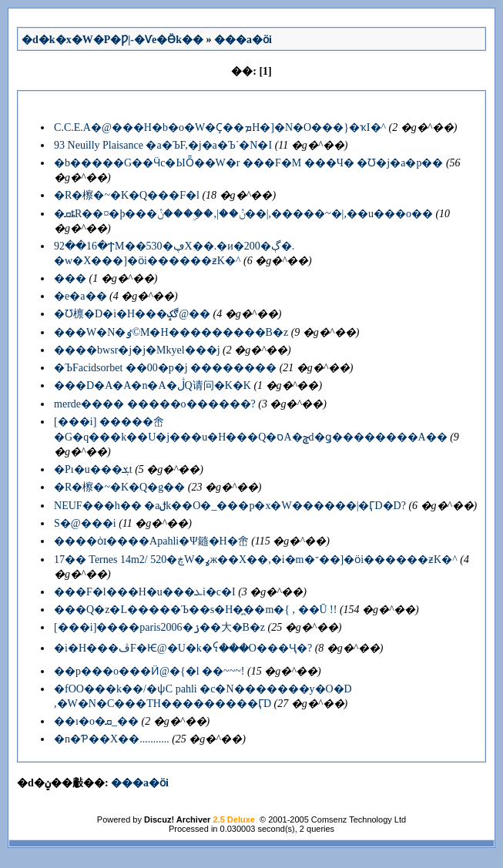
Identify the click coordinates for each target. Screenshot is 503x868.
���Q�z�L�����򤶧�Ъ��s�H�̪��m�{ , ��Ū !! (195, 610)
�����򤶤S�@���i (85, 523)
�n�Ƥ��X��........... (112, 739)
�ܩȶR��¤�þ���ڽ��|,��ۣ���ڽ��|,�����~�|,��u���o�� (243, 214)
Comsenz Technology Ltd (359, 819)
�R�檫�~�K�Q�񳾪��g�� (119, 487)
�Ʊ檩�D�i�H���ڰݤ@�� (132, 314)
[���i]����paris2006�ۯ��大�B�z (159, 627)
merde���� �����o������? (155, 404)
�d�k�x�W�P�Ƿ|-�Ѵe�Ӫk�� (112, 40)
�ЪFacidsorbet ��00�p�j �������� (165, 368)
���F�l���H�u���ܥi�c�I (145, 592)
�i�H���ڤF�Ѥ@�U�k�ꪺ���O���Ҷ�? (183, 648)
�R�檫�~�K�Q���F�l (127, 195)
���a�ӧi (243, 40)
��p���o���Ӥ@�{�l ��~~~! (149, 671)
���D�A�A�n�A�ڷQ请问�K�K (153, 385)
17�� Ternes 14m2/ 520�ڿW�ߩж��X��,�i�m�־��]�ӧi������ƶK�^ (256, 560)
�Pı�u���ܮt (93, 469)
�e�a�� (80, 296)
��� (70, 278)
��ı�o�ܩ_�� (96, 721)
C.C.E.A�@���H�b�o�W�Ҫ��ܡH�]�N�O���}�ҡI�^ (220, 127)
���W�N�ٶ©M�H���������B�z (171, 332)
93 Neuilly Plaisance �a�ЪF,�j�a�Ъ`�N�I (163, 145)
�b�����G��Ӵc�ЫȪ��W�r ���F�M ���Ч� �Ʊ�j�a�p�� (248, 163)
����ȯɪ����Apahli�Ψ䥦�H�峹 (151, 541)
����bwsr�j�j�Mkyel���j (137, 350)
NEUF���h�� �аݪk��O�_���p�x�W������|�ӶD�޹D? (230, 506)
